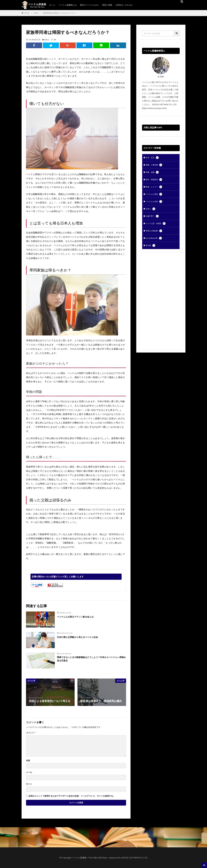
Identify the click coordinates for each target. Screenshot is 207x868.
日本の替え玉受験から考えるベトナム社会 (82, 637)
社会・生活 (153, 158)
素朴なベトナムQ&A (89, 5)
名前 (28, 760)
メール (29, 772)
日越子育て (153, 219)
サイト (29, 784)
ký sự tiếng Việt (155, 242)
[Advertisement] (161, 307)
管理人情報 (107, 5)
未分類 (151, 249)
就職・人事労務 (155, 166)
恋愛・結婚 (153, 173)
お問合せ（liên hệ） (124, 5)
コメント (31, 733)
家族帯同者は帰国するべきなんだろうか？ (60, 13)
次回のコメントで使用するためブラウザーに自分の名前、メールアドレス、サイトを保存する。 (72, 796)
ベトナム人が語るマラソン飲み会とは (79, 617)
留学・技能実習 (155, 181)
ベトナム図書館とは (68, 5)
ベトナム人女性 (155, 204)
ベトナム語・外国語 (157, 226)
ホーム (52, 5)
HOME (27, 13)
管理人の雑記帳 (155, 234)
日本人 (36, 13)
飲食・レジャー (155, 188)
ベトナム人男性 (155, 196)
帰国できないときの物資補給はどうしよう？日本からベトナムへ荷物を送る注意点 (91, 660)
